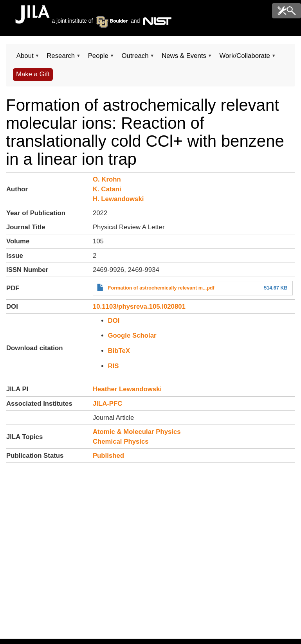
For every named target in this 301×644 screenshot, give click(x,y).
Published (108, 456)
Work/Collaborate (245, 58)
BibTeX (119, 351)
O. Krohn (107, 179)
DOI (114, 321)
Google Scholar (132, 335)
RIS (114, 366)
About (25, 58)
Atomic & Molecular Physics (137, 432)
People (98, 58)
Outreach (135, 58)
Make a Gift (33, 74)
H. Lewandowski (118, 199)
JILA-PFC (108, 404)
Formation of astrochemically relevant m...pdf (161, 288)
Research (60, 58)
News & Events (184, 58)
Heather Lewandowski (127, 389)
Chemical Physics (121, 442)
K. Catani (107, 189)
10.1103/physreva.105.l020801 (139, 307)
